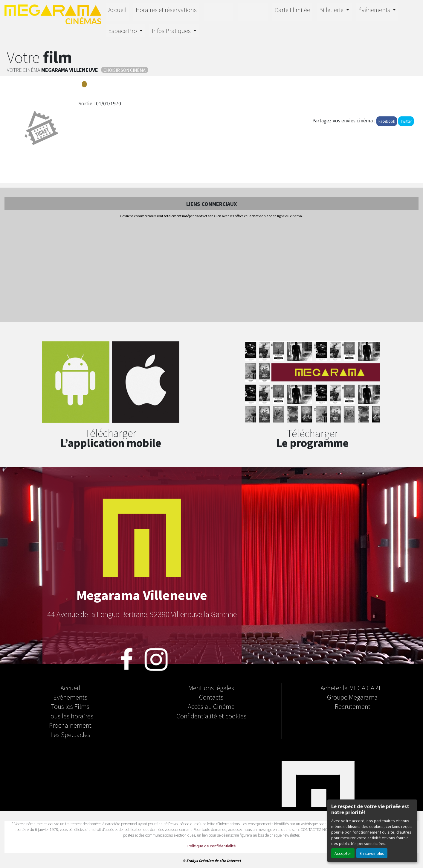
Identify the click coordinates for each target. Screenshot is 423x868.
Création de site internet (220, 861)
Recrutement (353, 706)
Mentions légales (211, 688)
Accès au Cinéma (211, 706)
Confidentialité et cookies (211, 716)
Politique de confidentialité (212, 846)
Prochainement (70, 725)
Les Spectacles (70, 734)
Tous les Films (70, 706)
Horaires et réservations (166, 10)
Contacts (211, 697)
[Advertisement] (212, 271)
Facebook (387, 121)
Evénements (70, 697)
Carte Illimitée (292, 10)
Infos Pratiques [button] (172, 31)
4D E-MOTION (219, 11)
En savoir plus (372, 853)
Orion (253, 11)
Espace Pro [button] (123, 31)
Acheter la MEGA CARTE (353, 688)
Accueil (117, 10)
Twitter (406, 121)
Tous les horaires (70, 716)
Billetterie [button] (332, 10)
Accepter (343, 853)
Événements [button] (375, 10)
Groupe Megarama (352, 697)
